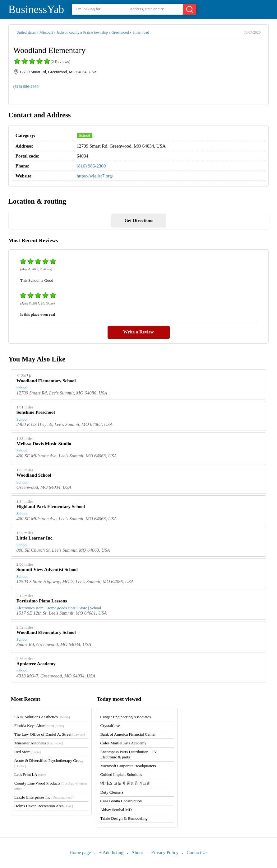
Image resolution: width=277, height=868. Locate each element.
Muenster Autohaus (39, 743)
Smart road (141, 32)
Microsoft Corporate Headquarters (128, 766)
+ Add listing (111, 852)
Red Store (28, 752)
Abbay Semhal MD (116, 810)
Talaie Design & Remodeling (124, 818)
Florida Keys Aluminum (39, 726)
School (85, 135)
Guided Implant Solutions (121, 774)
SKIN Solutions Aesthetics (42, 717)
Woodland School (34, 475)
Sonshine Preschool (36, 412)
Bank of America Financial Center (128, 734)
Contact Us (197, 852)
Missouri (46, 32)
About (137, 852)
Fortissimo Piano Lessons (42, 601)
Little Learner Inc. (35, 538)
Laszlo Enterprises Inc (44, 797)
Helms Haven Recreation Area (44, 806)
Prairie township (95, 32)
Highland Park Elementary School (51, 507)
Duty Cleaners (112, 792)
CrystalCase (110, 726)
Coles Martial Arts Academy (123, 743)
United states (26, 32)
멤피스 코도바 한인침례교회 (125, 783)
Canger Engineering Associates (125, 717)
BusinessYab (36, 9)
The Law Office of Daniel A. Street (50, 734)
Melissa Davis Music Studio (44, 444)
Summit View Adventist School (47, 569)
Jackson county (68, 32)
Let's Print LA (31, 774)
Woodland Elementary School (46, 381)
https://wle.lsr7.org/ (95, 176)
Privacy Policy (165, 852)
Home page (80, 852)
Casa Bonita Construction (121, 801)
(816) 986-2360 (26, 86)
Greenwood (120, 32)
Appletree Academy (36, 664)
